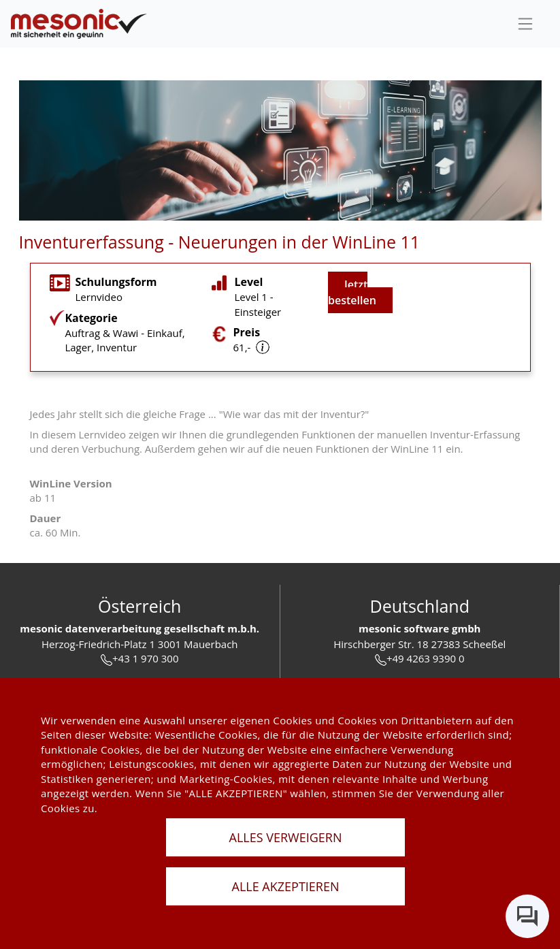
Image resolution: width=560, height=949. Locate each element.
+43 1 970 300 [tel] (139, 659)
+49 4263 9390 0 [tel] (420, 659)
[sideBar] (525, 24)
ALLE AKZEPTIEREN (286, 886)
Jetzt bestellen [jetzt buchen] (352, 292)
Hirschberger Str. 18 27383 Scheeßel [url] (419, 644)
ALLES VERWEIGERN (286, 837)
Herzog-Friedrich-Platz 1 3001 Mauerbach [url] (140, 644)
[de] (79, 24)
